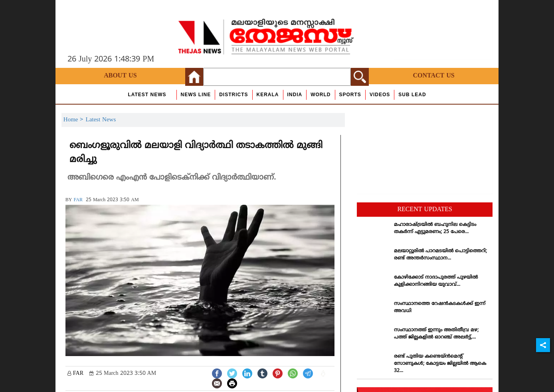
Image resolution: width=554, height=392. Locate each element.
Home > (75, 120)
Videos (380, 95)
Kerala (268, 95)
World (321, 95)
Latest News (147, 95)
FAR (78, 200)
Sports (350, 95)
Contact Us (433, 76)
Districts (233, 95)
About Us (120, 76)
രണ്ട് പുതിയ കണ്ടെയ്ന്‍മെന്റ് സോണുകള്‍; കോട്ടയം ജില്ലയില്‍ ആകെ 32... (440, 364)
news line (196, 95)
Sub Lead (412, 95)
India (295, 95)
